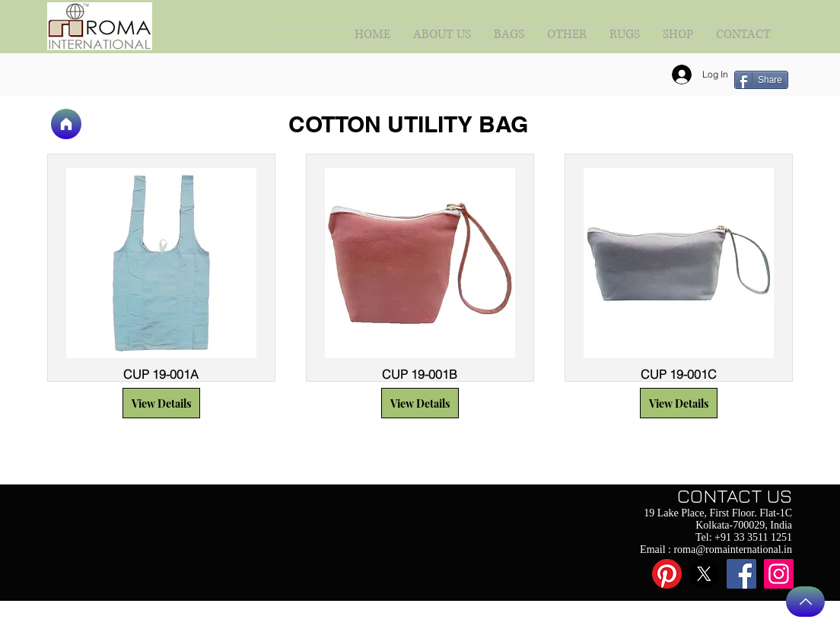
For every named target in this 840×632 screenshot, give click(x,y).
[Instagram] (779, 574)
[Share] (761, 80)
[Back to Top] (805, 602)
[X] (704, 574)
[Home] (66, 124)
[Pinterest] (667, 574)
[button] (161, 403)
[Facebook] (741, 574)
